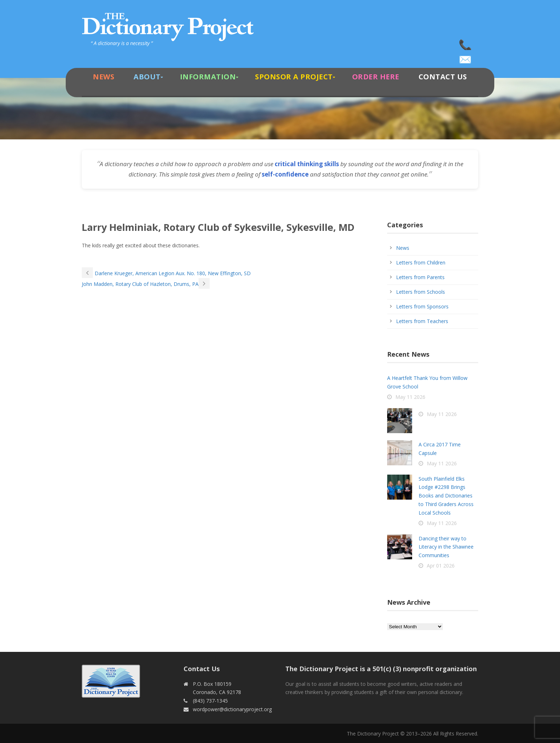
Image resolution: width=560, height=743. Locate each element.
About (147, 77)
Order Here (376, 77)
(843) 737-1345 (466, 43)
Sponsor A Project (294, 77)
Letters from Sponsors (422, 306)
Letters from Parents (420, 277)
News (104, 77)
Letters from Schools (421, 292)
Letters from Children (421, 262)
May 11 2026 (410, 397)
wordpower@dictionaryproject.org (466, 57)
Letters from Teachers (422, 321)
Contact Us (443, 77)
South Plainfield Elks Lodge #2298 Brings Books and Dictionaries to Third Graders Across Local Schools (446, 496)
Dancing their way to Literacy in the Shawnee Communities (446, 547)
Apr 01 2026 (441, 566)
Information (208, 77)
